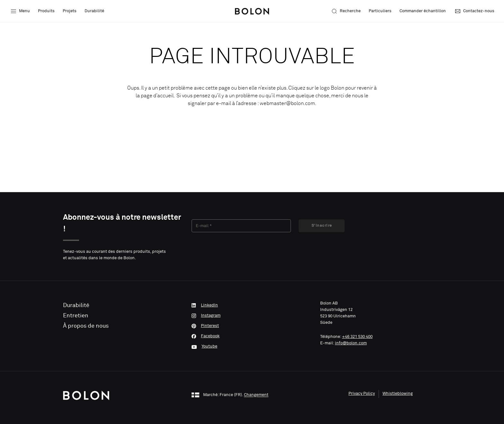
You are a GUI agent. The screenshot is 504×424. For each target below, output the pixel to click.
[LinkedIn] (252, 305)
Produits (46, 11)
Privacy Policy (362, 394)
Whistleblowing (398, 394)
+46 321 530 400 (357, 337)
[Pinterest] (252, 326)
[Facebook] (252, 336)
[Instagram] (252, 316)
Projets (70, 11)
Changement (256, 395)
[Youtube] (252, 347)
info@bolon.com (351, 343)
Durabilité (94, 11)
